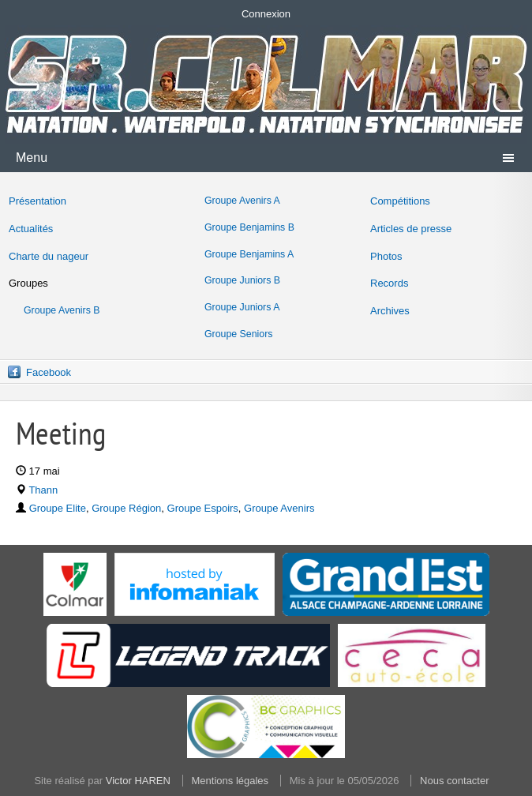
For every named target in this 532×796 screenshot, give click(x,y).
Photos (386, 256)
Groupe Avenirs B (62, 310)
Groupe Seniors (238, 334)
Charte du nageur (49, 256)
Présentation (37, 201)
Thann (43, 490)
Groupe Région (126, 508)
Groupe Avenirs (279, 508)
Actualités (31, 229)
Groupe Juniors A (242, 307)
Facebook (49, 372)
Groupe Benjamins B (249, 227)
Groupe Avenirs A (242, 201)
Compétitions (400, 201)
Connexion (266, 14)
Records (389, 283)
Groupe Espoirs (203, 508)
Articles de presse (411, 229)
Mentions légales (230, 781)
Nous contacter (454, 781)
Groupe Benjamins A (249, 254)
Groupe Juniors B (242, 280)
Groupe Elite (58, 508)
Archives (390, 311)
